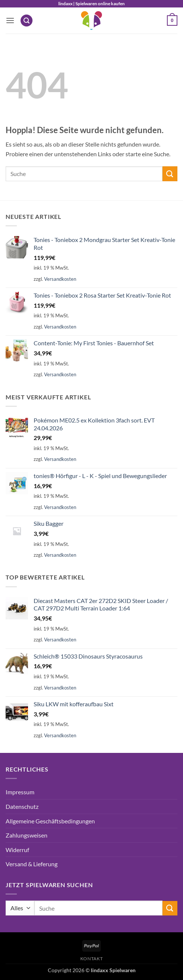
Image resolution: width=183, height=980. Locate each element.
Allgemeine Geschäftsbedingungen (50, 821)
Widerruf (17, 850)
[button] (10, 20)
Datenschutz (22, 806)
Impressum (20, 792)
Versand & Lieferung (32, 864)
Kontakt (91, 959)
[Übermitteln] (170, 174)
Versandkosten (60, 279)
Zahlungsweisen (27, 835)
